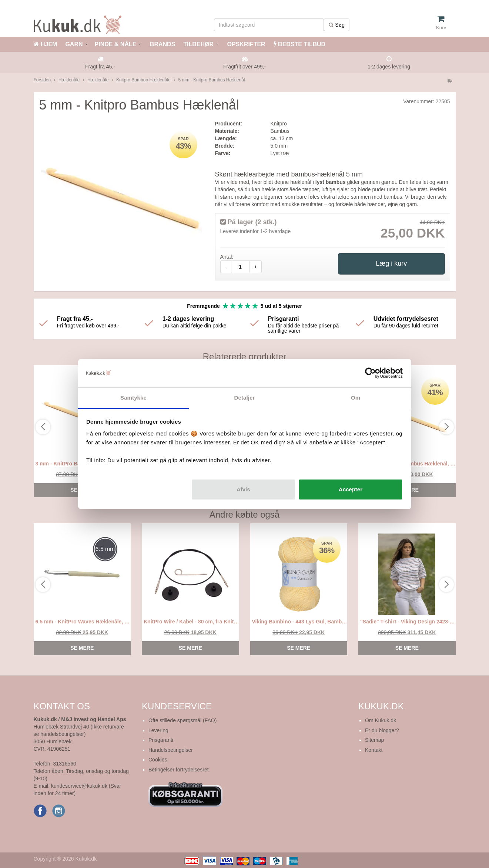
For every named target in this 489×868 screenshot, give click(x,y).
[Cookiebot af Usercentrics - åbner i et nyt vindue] (370, 373)
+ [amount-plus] (255, 267)
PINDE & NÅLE (116, 44)
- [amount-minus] (226, 267)
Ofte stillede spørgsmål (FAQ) (182, 720)
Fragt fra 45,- (100, 67)
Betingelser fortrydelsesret (179, 770)
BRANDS (162, 44)
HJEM (46, 44)
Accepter (351, 489)
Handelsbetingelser (171, 750)
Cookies (158, 760)
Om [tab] (356, 398)
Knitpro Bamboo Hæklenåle (143, 80)
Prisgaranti (161, 740)
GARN (74, 44)
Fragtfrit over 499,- (244, 67)
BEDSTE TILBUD (299, 44)
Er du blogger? (382, 730)
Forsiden (42, 80)
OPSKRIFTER (245, 44)
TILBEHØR (198, 44)
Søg (337, 25)
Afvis (243, 489)
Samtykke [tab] (133, 398)
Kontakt (374, 750)
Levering (158, 730)
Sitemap (374, 740)
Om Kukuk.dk (381, 720)
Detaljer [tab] (245, 398)
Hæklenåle (69, 80)
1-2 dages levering (389, 67)
